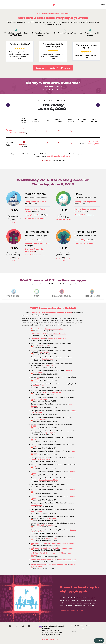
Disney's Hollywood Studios (57, 339)
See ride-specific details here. (59, 156)
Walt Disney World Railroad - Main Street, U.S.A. (48, 553)
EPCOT (33, 426)
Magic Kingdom (44, 345)
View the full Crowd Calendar (53, 90)
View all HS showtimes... (35, 255)
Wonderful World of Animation (37, 243)
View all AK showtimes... (85, 243)
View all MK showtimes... (35, 218)
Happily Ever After (32, 215)
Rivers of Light (81, 240)
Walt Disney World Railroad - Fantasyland (46, 543)
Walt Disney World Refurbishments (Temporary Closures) (52, 313)
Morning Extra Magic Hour (85, 202)
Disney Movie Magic (38, 339)
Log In (102, 4)
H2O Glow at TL (94, 142)
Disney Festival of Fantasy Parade (36, 210)
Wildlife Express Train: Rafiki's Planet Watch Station (49, 565)
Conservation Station (39, 334)
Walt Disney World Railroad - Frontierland (46, 548)
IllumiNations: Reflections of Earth (86, 210)
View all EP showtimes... (84, 215)
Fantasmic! (29, 240)
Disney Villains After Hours (36, 202)
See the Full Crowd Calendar (72, 611)
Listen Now (51, 640)
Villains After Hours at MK (94, 144)
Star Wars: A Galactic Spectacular (34, 250)
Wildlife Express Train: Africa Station (44, 560)
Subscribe (21, 132)
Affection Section (37, 329)
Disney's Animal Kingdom (54, 329)
